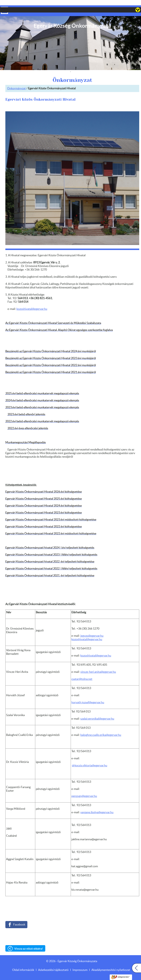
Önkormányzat (16, 81)
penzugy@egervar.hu (84, 789)
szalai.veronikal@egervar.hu (97, 712)
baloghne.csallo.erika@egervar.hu (101, 728)
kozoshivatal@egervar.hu (87, 632)
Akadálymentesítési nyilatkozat (111, 963)
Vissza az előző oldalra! (29, 941)
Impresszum (80, 963)
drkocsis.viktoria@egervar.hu (90, 758)
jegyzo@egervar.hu (92, 629)
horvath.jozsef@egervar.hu (88, 695)
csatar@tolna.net (82, 672)
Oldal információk (23, 963)
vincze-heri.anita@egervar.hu (98, 665)
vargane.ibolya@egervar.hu (97, 805)
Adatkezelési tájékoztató (53, 963)
